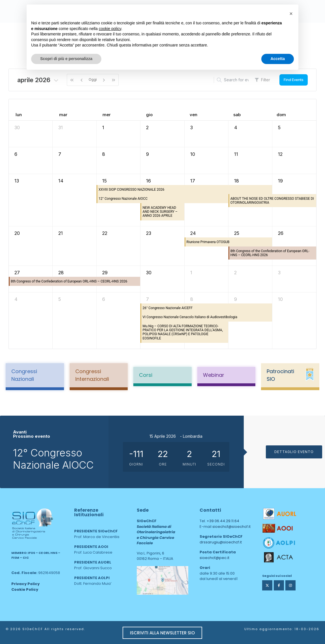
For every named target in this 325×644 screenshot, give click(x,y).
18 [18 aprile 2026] (237, 181)
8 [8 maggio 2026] (192, 299)
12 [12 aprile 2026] (280, 154)
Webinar (214, 375)
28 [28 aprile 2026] (61, 273)
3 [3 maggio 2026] (279, 273)
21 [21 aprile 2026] (61, 233)
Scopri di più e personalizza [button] (66, 59)
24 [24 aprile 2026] (193, 233)
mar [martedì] (63, 115)
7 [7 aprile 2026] (60, 154)
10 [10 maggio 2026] (280, 299)
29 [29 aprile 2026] (105, 273)
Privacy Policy (25, 584)
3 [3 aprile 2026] (192, 127)
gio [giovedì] (149, 115)
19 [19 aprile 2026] (280, 181)
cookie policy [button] (110, 29)
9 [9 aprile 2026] (147, 154)
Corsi (146, 375)
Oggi (93, 79)
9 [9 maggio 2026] (236, 299)
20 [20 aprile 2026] (17, 233)
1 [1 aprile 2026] (103, 127)
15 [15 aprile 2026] (104, 181)
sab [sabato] (237, 115)
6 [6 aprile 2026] (16, 154)
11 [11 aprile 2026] (236, 154)
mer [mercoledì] (107, 115)
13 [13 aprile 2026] (17, 181)
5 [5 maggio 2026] (60, 299)
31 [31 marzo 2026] (61, 127)
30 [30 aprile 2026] (149, 273)
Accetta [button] (278, 59)
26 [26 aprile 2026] (281, 233)
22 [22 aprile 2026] (105, 233)
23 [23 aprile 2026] (149, 233)
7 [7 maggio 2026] (147, 299)
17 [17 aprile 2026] (193, 181)
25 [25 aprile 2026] (237, 233)
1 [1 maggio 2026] (191, 273)
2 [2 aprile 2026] (147, 127)
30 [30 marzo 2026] (17, 127)
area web (149, 599)
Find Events (294, 80)
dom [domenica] (281, 115)
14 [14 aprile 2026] (61, 181)
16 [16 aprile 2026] (148, 181)
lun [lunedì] (19, 115)
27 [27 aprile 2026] (17, 273)
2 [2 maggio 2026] (235, 273)
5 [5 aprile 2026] (279, 127)
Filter (262, 80)
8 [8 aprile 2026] (104, 154)
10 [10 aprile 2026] (193, 154)
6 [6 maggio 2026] (104, 299)
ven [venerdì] (193, 115)
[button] (291, 14)
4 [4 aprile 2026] (236, 127)
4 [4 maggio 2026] (16, 299)
